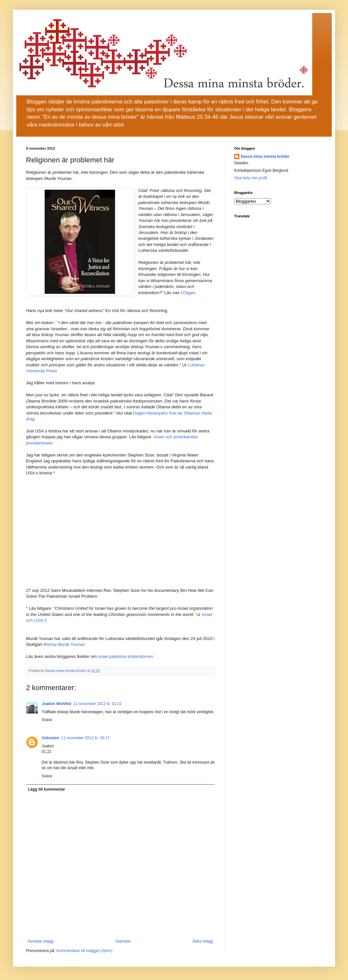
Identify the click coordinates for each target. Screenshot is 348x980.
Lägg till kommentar (47, 789)
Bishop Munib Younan (64, 644)
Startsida (123, 941)
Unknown (50, 738)
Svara (47, 720)
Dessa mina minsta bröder (265, 157)
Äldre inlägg (203, 941)
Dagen (189, 293)
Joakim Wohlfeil (56, 704)
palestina (118, 656)
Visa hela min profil (251, 178)
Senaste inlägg (40, 941)
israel (103, 656)
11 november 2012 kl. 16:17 (85, 738)
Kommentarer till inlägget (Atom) (84, 951)
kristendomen (140, 656)
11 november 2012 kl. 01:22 (97, 704)
